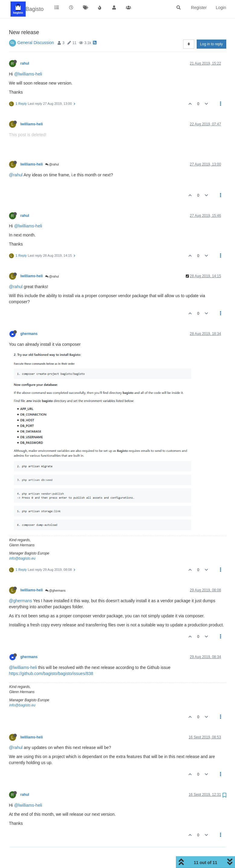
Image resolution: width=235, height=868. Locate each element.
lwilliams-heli (32, 124)
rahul (25, 63)
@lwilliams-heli (28, 74)
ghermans (29, 334)
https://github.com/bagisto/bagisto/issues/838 (51, 674)
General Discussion (36, 43)
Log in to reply (211, 44)
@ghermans (55, 591)
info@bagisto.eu (22, 558)
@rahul (52, 164)
